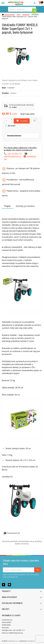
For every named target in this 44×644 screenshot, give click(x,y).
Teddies (13, 93)
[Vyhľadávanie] (22, 9)
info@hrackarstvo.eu (12, 156)
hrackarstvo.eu (13, 641)
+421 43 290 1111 (15, 154)
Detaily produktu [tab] (25, 206)
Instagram (9, 585)
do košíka (22, 121)
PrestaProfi (31, 641)
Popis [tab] (7, 206)
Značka (5, 93)
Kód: (4, 88)
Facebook (4, 585)
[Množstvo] (8, 121)
